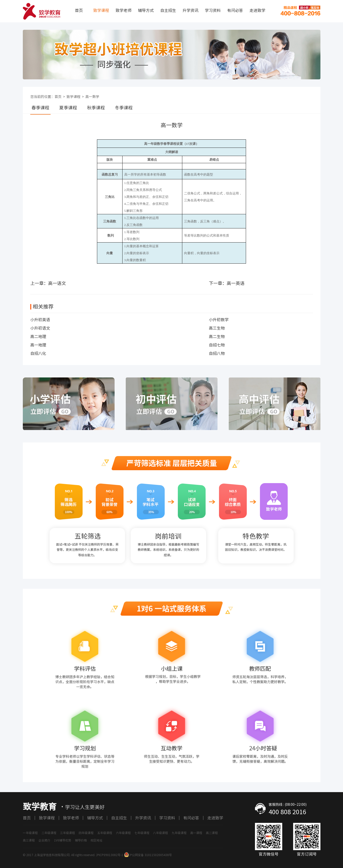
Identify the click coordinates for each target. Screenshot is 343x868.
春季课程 (40, 108)
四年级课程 (86, 833)
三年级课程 (67, 833)
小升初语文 (40, 328)
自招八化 (38, 353)
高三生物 (217, 328)
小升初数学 (219, 320)
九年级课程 (179, 833)
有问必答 (235, 10)
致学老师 (124, 10)
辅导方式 (146, 10)
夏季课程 (68, 108)
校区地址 (96, 840)
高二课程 (212, 833)
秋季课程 (96, 108)
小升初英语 (40, 320)
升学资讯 (190, 10)
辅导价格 (81, 840)
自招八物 (217, 353)
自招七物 (217, 345)
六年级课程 (123, 833)
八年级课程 (160, 833)
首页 (79, 10)
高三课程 (29, 840)
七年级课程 (142, 833)
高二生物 (217, 337)
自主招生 (168, 10)
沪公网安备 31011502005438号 (148, 855)
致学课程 (101, 10)
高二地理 (38, 337)
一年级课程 (30, 833)
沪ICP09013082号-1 (110, 855)
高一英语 (236, 283)
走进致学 (257, 10)
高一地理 (38, 345)
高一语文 (57, 283)
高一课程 (196, 833)
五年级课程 (105, 833)
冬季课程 (124, 108)
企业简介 (44, 840)
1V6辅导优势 (63, 840)
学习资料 (213, 10)
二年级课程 (49, 833)
